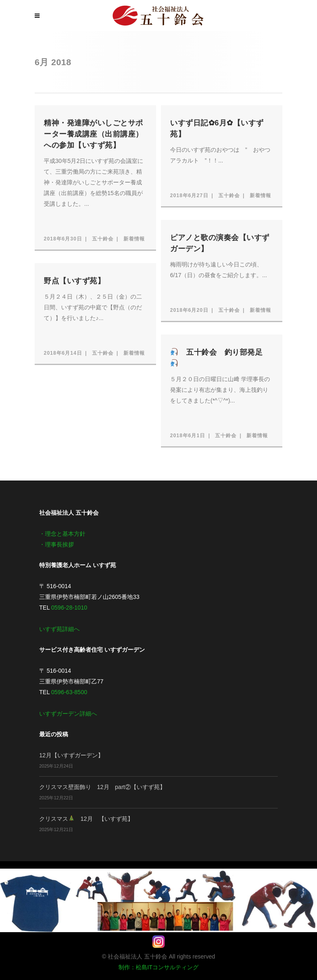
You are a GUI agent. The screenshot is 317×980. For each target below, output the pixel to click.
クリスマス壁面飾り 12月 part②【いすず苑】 (102, 787)
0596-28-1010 (69, 608)
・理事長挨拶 (57, 544)
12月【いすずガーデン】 (71, 755)
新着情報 (134, 239)
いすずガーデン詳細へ (68, 714)
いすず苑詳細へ (59, 629)
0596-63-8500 (69, 692)
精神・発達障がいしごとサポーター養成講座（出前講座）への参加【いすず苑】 (93, 134)
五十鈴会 (103, 239)
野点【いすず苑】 (74, 281)
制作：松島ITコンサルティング (158, 967)
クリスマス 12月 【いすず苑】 (86, 819)
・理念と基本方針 (62, 534)
